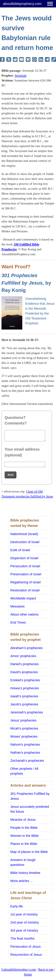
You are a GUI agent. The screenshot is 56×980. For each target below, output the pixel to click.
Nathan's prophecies (25, 753)
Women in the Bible (25, 836)
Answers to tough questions (23, 862)
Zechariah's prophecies (27, 761)
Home (28, 974)
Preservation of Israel (26, 574)
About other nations (25, 614)
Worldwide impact (23, 598)
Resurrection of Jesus (26, 955)
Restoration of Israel (25, 590)
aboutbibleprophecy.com (22, 4)
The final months (23, 939)
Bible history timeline (25, 873)
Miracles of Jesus (23, 820)
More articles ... (22, 881)
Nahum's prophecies (25, 744)
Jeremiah (20, 75)
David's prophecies (24, 672)
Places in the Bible (24, 844)
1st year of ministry (24, 914)
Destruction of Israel (25, 542)
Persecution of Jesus (26, 947)
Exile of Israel (20, 550)
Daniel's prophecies (25, 664)
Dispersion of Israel (24, 558)
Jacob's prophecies (24, 704)
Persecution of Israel (25, 566)
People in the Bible (24, 828)
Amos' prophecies (23, 656)
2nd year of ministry (25, 922)
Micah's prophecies (24, 728)
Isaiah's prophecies (24, 696)
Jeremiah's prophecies (27, 712)
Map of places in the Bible (29, 852)
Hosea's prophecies (25, 688)
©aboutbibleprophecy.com (18, 969)
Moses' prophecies (24, 736)
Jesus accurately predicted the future (30, 809)
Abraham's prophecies (27, 648)
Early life (17, 906)
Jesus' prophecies (23, 720)
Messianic (18, 606)
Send (10, 475)
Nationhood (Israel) (24, 534)
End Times (18, 622)
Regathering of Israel (26, 582)
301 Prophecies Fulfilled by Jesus (30, 796)
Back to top (46, 969)
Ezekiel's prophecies (25, 680)
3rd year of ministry (24, 930)
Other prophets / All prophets (24, 771)
